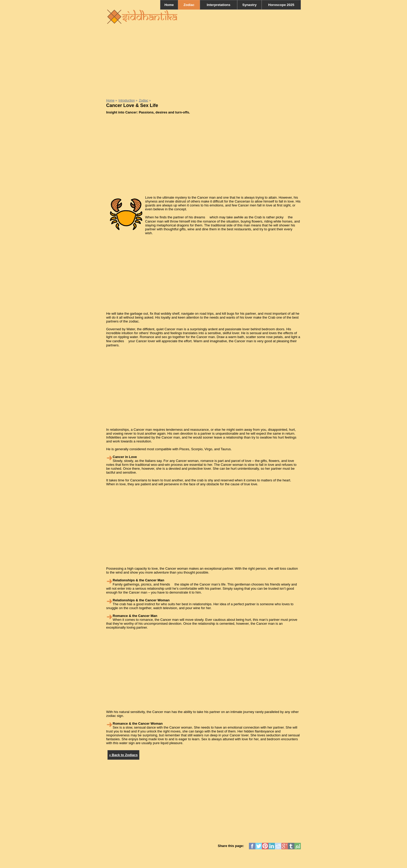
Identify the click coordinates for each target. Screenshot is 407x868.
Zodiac (189, 5)
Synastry (250, 5)
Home (169, 5)
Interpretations (218, 5)
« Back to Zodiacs (123, 755)
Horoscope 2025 (281, 5)
